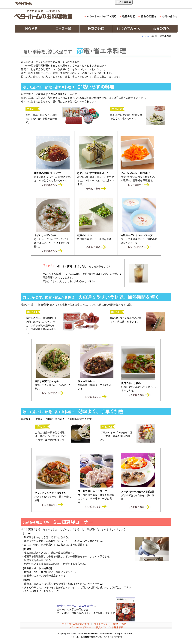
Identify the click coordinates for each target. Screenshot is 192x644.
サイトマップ (101, 624)
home (147, 36)
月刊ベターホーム (67, 606)
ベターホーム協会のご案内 (75, 624)
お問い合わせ (119, 624)
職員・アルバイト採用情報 (109, 627)
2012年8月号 (86, 606)
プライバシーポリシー (80, 627)
